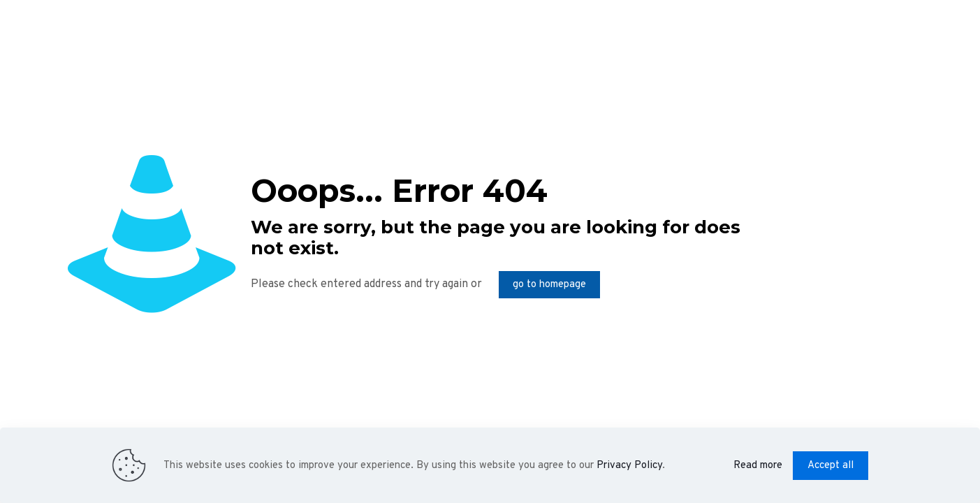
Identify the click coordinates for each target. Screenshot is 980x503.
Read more (758, 466)
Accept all (831, 466)
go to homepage (549, 285)
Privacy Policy (629, 466)
